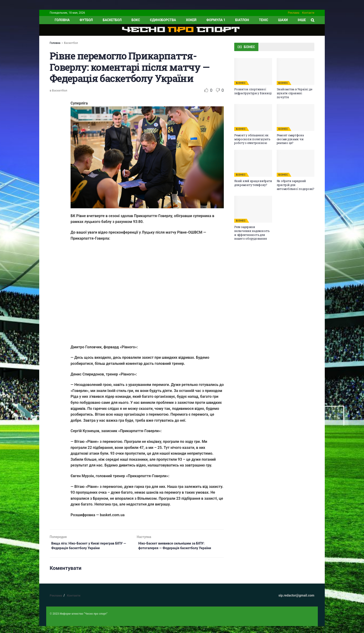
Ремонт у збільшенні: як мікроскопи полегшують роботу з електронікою (252, 139)
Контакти (308, 13)
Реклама (294, 13)
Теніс (264, 20)
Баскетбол (112, 20)
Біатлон (242, 20)
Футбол (86, 20)
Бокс (136, 20)
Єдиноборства (163, 20)
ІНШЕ (302, 20)
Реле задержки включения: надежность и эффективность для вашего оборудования (252, 233)
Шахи (283, 20)
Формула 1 (216, 20)
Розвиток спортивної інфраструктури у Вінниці (253, 91)
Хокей (191, 20)
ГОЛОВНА (62, 20)
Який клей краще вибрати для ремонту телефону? (253, 183)
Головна (55, 43)
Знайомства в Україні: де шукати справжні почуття (294, 93)
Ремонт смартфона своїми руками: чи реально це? (290, 139)
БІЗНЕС (241, 83)
